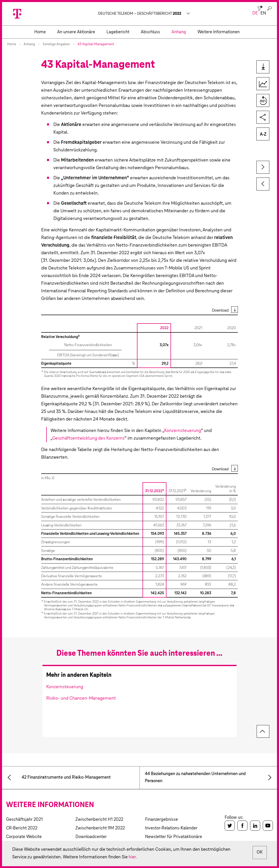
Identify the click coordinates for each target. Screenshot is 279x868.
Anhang (29, 44)
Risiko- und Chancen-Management (81, 698)
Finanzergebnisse (161, 820)
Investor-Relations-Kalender (171, 828)
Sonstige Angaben (56, 44)
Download (220, 310)
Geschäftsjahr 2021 (24, 820)
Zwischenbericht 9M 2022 (100, 828)
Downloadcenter (91, 837)
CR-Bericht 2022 (22, 828)
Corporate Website (24, 837)
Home (12, 44)
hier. (136, 857)
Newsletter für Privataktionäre (174, 837)
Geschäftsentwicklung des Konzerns (88, 438)
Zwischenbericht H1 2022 (99, 820)
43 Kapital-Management (96, 44)
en (263, 13)
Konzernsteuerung (183, 431)
